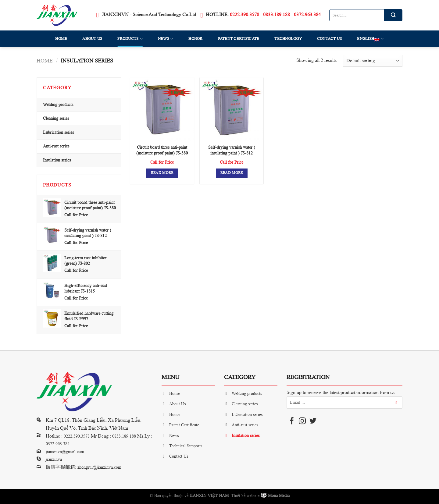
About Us (92, 39)
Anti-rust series (56, 146)
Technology (288, 39)
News (166, 39)
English (370, 39)
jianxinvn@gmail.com (65, 452)
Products (130, 39)
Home (61, 39)
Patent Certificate (239, 39)
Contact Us (330, 39)
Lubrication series (58, 132)
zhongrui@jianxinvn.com (99, 467)
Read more (162, 173)
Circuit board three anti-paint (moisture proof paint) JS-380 (162, 150)
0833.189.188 (277, 15)
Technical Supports (186, 446)
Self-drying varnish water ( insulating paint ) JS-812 (232, 150)
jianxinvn (54, 459)
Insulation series (57, 160)
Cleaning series (56, 118)
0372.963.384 (307, 15)
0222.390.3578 (244, 15)
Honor (195, 39)
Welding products (58, 105)
